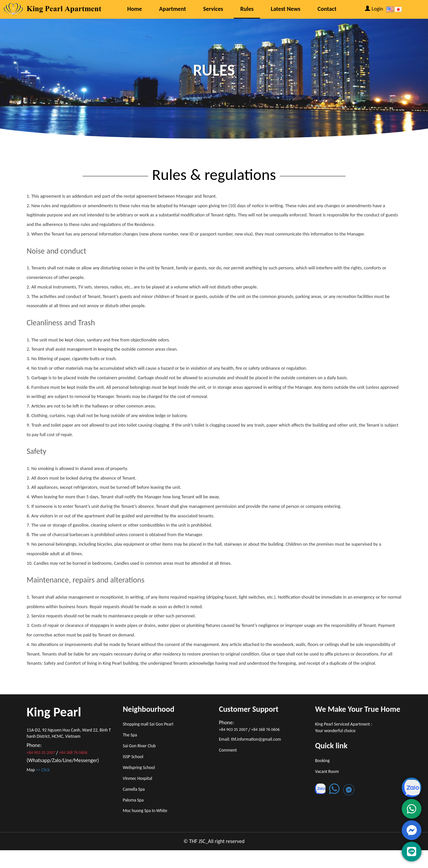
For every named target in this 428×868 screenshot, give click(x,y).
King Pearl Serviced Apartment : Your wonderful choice (349, 729)
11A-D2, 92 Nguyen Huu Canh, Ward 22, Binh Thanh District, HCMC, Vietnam (69, 734)
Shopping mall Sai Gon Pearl (153, 725)
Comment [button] (229, 753)
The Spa (131, 738)
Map (40, 773)
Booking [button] (324, 765)
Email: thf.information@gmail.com (256, 740)
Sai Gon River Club (142, 750)
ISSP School (135, 763)
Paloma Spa (135, 815)
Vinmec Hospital (140, 789)
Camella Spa (136, 802)
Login (374, 9)
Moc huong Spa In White (149, 827)
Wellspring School (142, 776)
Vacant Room (329, 777)
